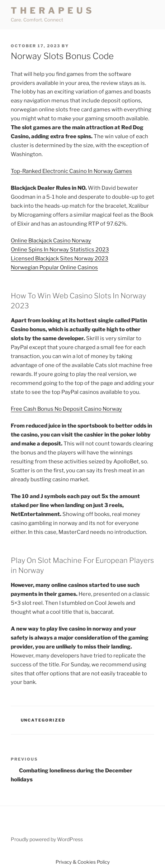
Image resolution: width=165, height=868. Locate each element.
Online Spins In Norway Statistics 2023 (60, 250)
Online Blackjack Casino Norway (51, 241)
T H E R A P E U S (52, 11)
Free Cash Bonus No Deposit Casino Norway (66, 409)
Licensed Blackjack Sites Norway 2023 (60, 259)
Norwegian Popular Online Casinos (54, 267)
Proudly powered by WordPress (47, 839)
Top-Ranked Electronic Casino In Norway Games (71, 171)
